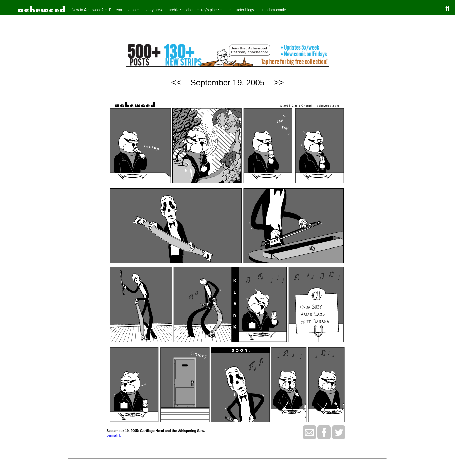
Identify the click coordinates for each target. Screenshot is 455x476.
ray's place (210, 10)
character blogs (241, 10)
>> (279, 82)
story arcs (154, 10)
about (191, 10)
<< (176, 82)
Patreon (116, 10)
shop (132, 10)
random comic (274, 10)
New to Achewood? (88, 10)
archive (175, 10)
